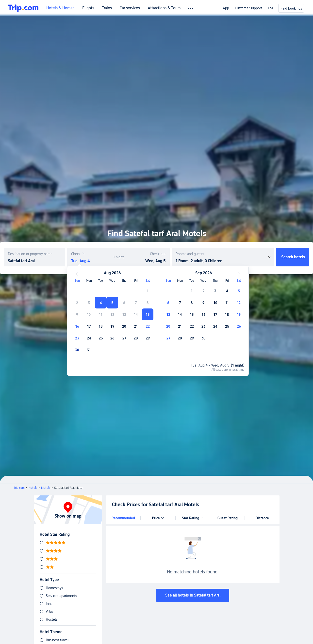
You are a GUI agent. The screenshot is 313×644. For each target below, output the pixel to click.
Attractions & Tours (164, 8)
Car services (130, 8)
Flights (88, 8)
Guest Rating (228, 518)
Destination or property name (30, 254)
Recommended (123, 518)
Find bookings (291, 8)
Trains (107, 8)
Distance (262, 518)
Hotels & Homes (60, 8)
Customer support (248, 8)
